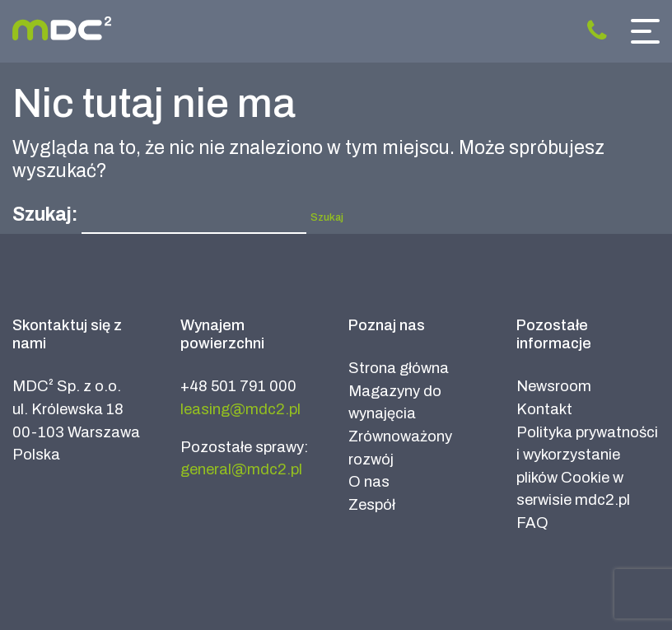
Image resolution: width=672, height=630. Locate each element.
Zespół (372, 505)
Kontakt (544, 409)
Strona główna (399, 368)
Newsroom (554, 386)
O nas (369, 482)
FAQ (532, 523)
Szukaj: (45, 215)
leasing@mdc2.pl (240, 409)
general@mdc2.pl (241, 469)
